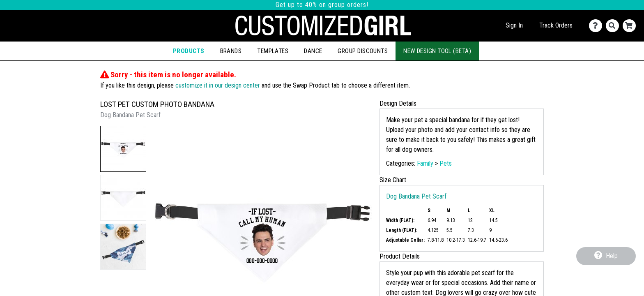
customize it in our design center (218, 85)
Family (425, 163)
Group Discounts (363, 51)
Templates (273, 51)
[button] (123, 149)
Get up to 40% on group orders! (322, 5)
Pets (446, 163)
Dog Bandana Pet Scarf (416, 196)
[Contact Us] (597, 26)
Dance (313, 51)
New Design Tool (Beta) (437, 51)
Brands (231, 51)
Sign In (514, 25)
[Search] (614, 26)
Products (189, 51)
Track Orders (556, 25)
